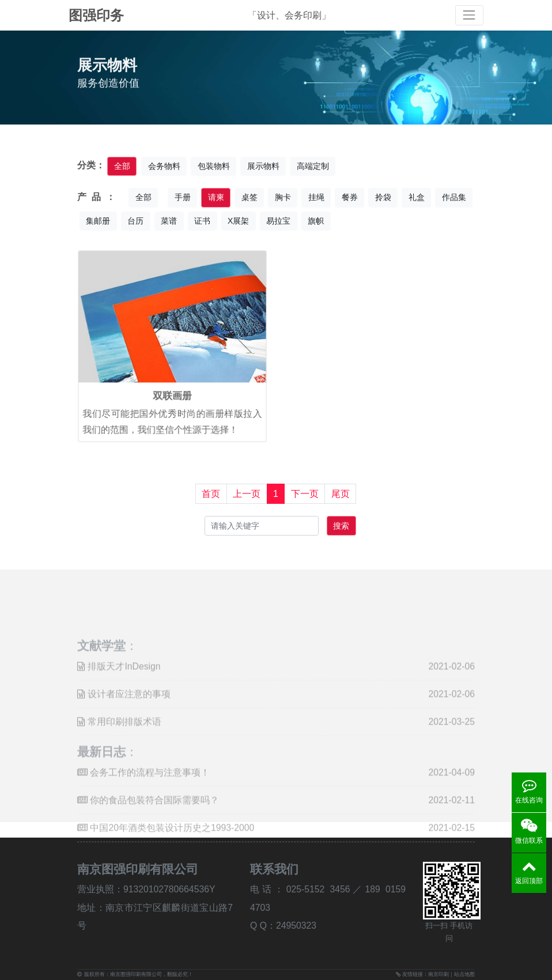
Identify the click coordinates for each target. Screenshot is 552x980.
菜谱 (169, 221)
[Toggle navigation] (469, 15)
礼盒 (417, 197)
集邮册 (98, 221)
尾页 (341, 494)
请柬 (216, 197)
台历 (135, 221)
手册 (183, 197)
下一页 (305, 494)
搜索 (341, 526)
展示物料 (263, 166)
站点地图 (464, 974)
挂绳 (316, 197)
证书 (202, 221)
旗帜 (316, 221)
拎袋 (383, 197)
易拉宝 (278, 221)
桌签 (249, 197)
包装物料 (214, 166)
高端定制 (313, 166)
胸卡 (283, 197)
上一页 (247, 494)
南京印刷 (438, 974)
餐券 (350, 197)
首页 (211, 494)
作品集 (454, 197)
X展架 (238, 221)
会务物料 (164, 166)
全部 (122, 166)
